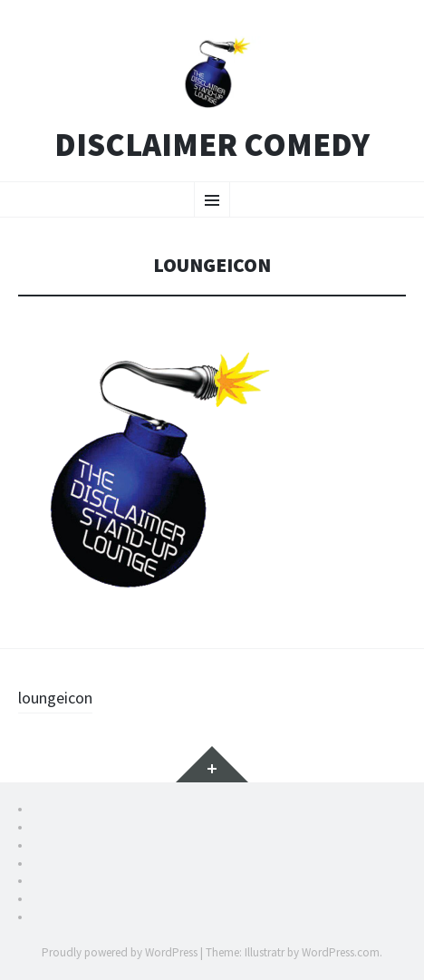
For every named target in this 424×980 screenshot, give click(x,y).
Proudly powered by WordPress (120, 952)
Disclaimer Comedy (212, 145)
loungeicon (55, 698)
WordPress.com (341, 952)
